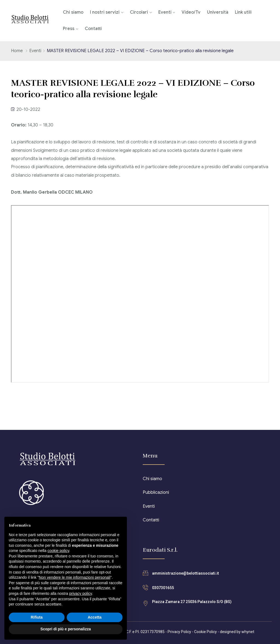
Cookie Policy (205, 632)
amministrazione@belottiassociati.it (186, 573)
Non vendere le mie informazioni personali (75, 577)
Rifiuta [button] (37, 617)
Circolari (139, 12)
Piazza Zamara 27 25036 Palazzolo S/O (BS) (192, 602)
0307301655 (163, 588)
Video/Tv (191, 12)
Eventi (165, 12)
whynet (248, 632)
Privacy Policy (179, 632)
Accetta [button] (95, 617)
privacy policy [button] (81, 593)
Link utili (243, 12)
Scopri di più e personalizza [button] (66, 629)
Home (17, 51)
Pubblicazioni (156, 492)
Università (218, 12)
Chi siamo (73, 12)
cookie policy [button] (58, 551)
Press (69, 29)
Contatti (93, 29)
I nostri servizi (105, 12)
